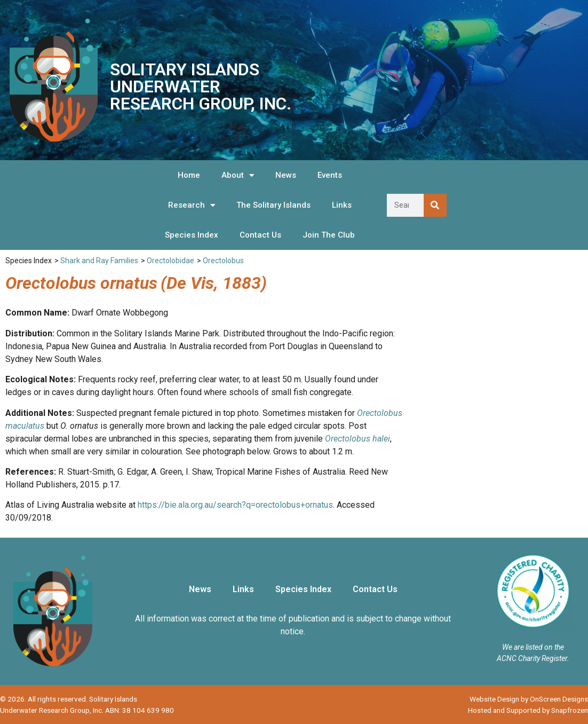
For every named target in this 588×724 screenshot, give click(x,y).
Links (342, 205)
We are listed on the (533, 647)
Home (189, 175)
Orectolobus (223, 261)
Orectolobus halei (357, 439)
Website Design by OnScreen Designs (529, 699)
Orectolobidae (170, 261)
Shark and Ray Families (99, 261)
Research (192, 205)
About (238, 175)
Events (330, 175)
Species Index (192, 235)
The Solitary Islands (273, 205)
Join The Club (329, 235)
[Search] (435, 205)
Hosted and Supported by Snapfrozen (528, 710)
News (286, 175)
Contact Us (260, 235)
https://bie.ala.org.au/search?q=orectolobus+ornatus (235, 505)
